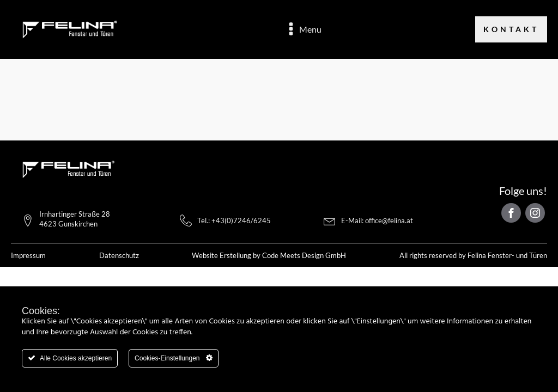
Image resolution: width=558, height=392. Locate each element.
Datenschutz (119, 255)
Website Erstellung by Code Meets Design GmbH (269, 255)
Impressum (28, 255)
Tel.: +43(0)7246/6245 (234, 220)
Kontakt (511, 29)
